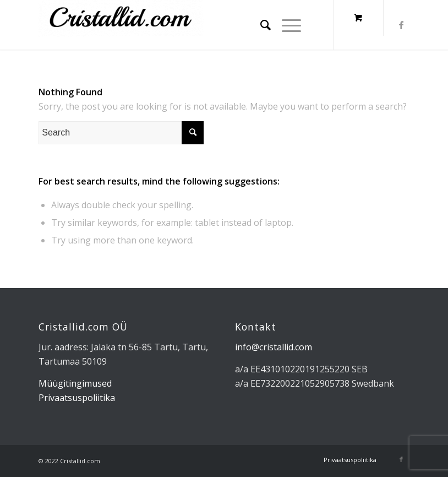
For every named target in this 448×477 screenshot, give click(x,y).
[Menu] (286, 25)
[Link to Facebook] (401, 25)
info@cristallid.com (274, 347)
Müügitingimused (75, 383)
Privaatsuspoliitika (77, 398)
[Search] (260, 25)
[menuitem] (260, 25)
